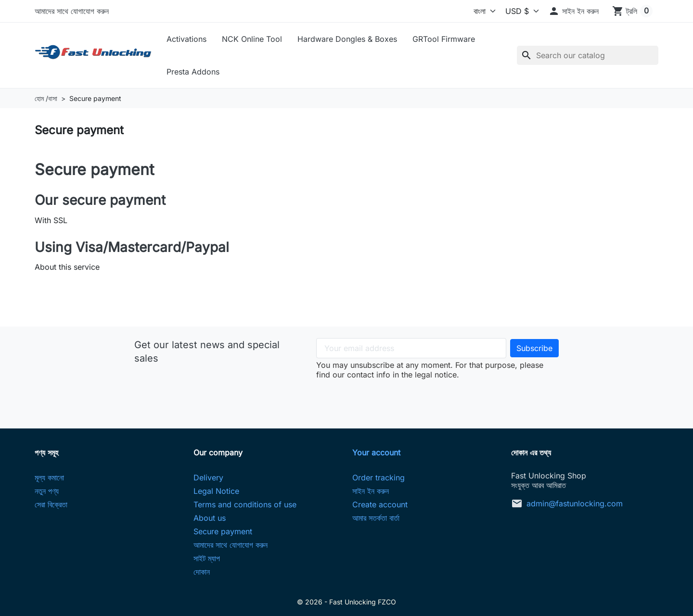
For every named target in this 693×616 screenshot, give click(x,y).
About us (210, 518)
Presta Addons (193, 72)
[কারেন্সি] (520, 11)
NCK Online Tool (252, 39)
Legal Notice (216, 491)
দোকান (202, 572)
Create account (380, 504)
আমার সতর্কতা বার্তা (376, 518)
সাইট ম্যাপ (207, 558)
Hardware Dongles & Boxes (347, 39)
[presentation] (437, 398)
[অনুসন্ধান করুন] (588, 55)
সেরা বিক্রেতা (51, 504)
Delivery (208, 478)
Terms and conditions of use (245, 504)
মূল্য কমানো (49, 478)
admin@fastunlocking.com (575, 503)
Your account (376, 453)
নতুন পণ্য (47, 491)
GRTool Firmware (444, 39)
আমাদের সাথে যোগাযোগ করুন (72, 11)
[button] (573, 11)
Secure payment (223, 531)
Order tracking (379, 478)
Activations (186, 39)
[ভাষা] (473, 11)
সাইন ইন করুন (371, 491)
